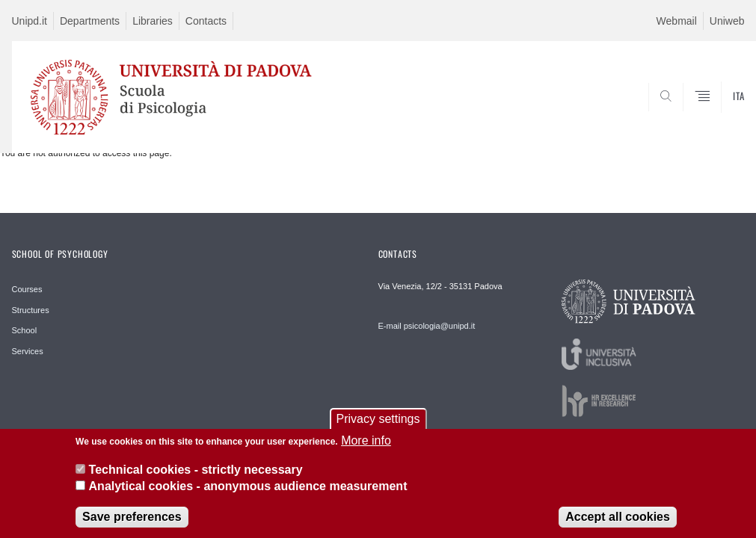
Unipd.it (30, 21)
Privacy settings (378, 427)
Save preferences (132, 526)
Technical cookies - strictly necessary (196, 478)
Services (28, 351)
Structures (31, 310)
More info (366, 449)
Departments (90, 21)
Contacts (206, 21)
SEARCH (682, 117)
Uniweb (727, 21)
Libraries (153, 21)
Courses (27, 289)
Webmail (677, 21)
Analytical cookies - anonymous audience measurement (248, 494)
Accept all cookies (618, 526)
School (25, 330)
